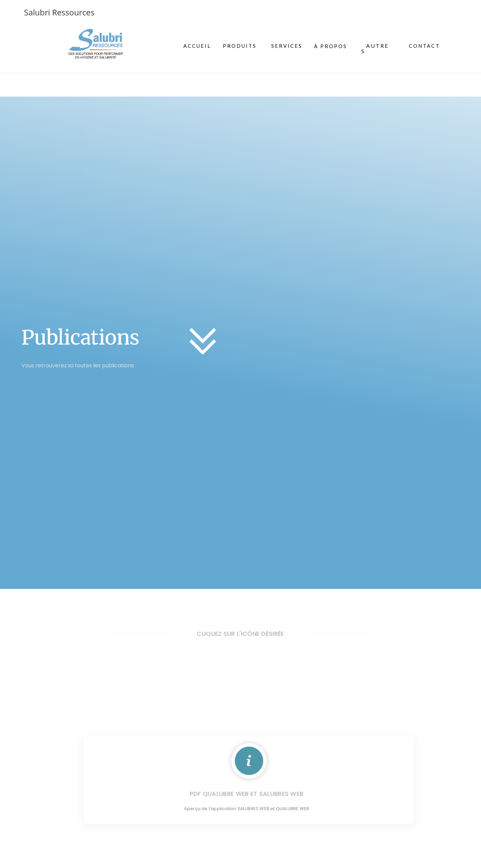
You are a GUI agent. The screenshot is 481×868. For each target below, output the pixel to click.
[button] (376, 49)
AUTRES (375, 48)
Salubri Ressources (59, 12)
